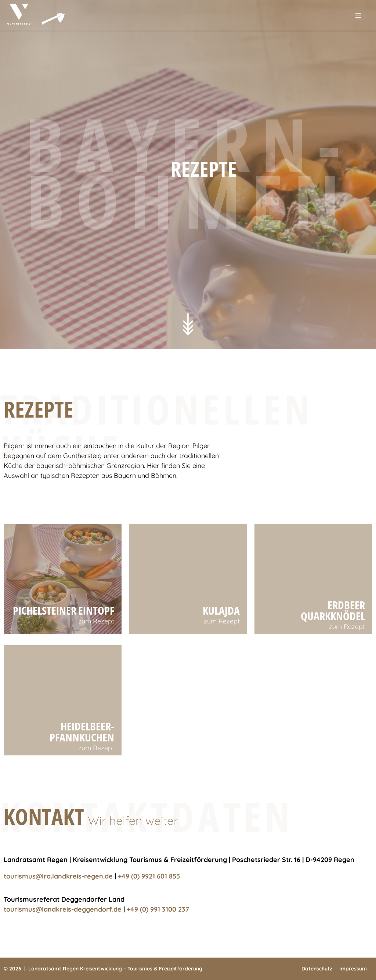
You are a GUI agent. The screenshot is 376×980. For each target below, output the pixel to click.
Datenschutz (317, 969)
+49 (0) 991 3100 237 (158, 909)
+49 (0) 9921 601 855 (149, 876)
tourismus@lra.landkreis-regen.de (58, 876)
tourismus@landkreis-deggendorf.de (63, 909)
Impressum (353, 969)
